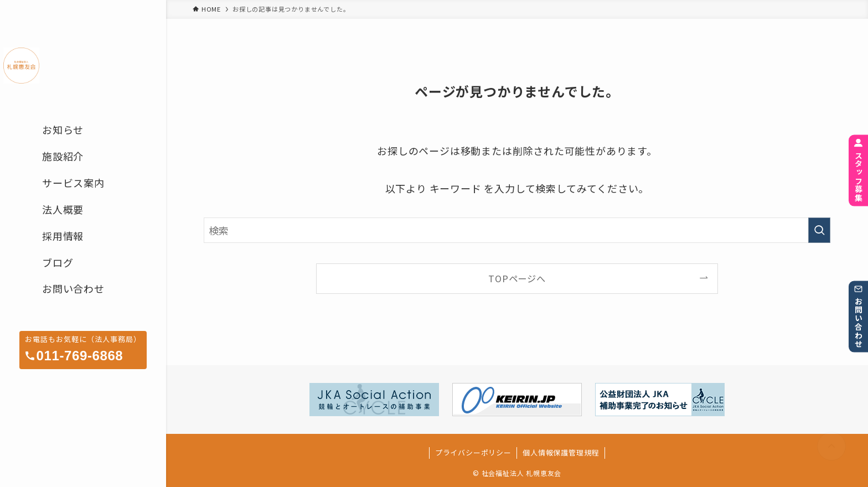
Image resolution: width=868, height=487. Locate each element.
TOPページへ (517, 278)
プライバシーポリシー (473, 452)
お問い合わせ (858, 317)
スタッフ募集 (858, 171)
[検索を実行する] (819, 230)
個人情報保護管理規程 (561, 452)
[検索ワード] (517, 230)
